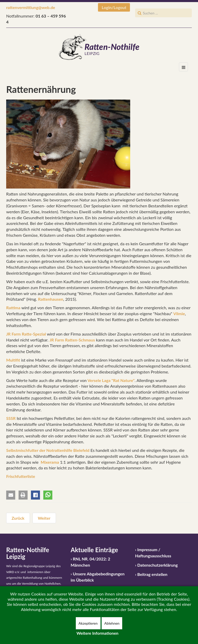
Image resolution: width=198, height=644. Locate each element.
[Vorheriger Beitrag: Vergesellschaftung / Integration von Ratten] (18, 518)
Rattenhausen (51, 299)
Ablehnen (112, 623)
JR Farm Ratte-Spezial (26, 334)
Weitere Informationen (98, 633)
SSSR (11, 418)
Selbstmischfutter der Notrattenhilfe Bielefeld (48, 450)
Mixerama (50, 462)
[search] (163, 13)
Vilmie (179, 313)
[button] (11, 495)
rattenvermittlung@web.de (31, 7)
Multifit (13, 360)
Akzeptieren (88, 623)
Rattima (13, 308)
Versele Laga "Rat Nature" (111, 380)
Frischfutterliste (21, 476)
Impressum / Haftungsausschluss (153, 553)
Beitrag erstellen (152, 574)
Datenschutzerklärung (158, 565)
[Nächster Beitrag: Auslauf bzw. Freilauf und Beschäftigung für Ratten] (44, 518)
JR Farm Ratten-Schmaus (72, 340)
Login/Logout (114, 7)
